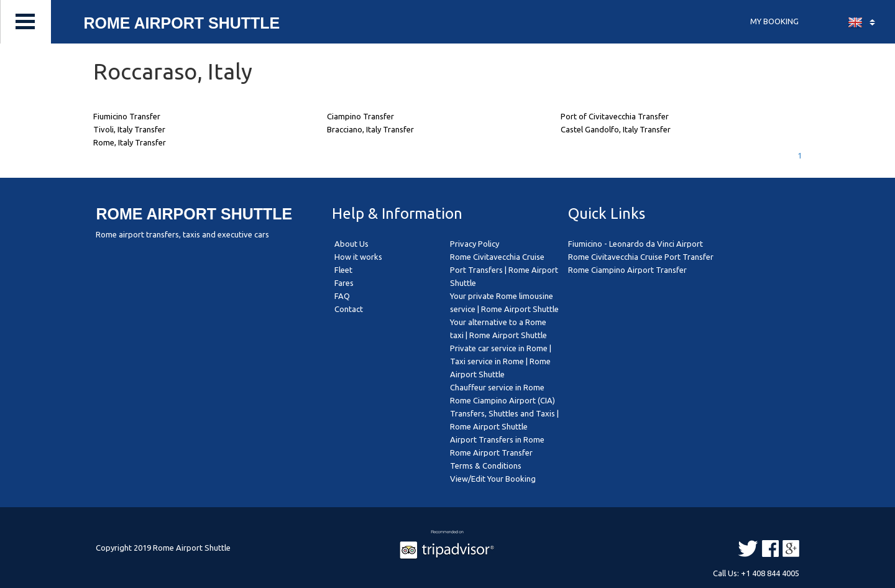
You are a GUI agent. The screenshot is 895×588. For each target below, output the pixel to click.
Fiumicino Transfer (127, 116)
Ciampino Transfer (360, 116)
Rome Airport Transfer (491, 452)
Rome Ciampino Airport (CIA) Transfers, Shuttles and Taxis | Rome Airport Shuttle (504, 413)
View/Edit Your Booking (493, 479)
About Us (351, 244)
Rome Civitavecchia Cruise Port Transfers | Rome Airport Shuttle (504, 270)
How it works (358, 257)
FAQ (342, 296)
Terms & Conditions (486, 466)
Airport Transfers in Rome (497, 439)
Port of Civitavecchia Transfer (615, 116)
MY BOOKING (774, 21)
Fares (344, 283)
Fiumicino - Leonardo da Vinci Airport (636, 244)
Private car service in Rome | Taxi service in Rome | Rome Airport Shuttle (501, 361)
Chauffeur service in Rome (497, 387)
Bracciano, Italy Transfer (370, 129)
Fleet (343, 270)
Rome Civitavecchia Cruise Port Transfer (641, 257)
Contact (349, 309)
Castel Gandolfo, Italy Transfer (616, 129)
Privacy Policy (475, 244)
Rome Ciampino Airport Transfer (627, 270)
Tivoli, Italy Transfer (129, 129)
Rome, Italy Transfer (130, 142)
